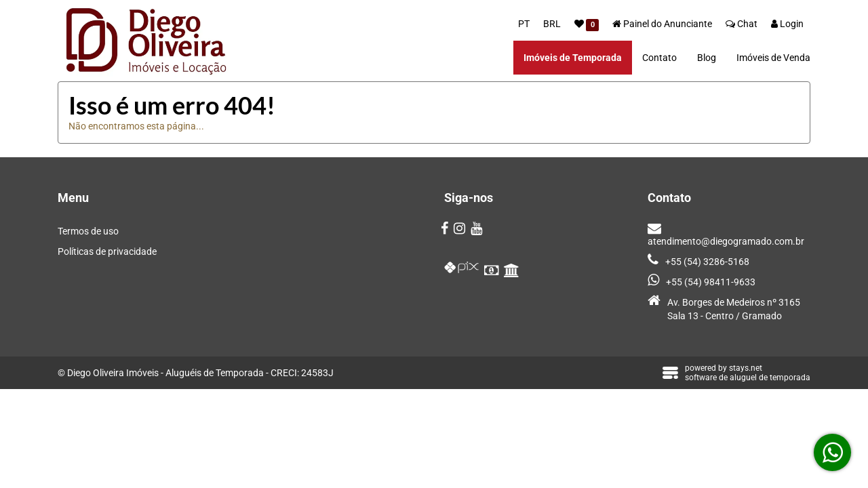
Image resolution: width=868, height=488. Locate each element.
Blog (707, 58)
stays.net (746, 368)
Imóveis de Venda (773, 58)
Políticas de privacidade (107, 251)
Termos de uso (88, 231)
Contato (659, 58)
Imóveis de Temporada (573, 58)
